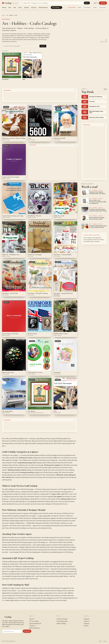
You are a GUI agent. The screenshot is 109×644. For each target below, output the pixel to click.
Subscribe (27, 631)
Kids (15, 8)
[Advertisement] (40, 96)
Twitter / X (87, 621)
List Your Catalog (34, 621)
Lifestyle (26, 8)
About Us (32, 619)
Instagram (87, 624)
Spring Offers (103, 7)
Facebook (86, 619)
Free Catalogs (57, 7)
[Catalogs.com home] (10, 3)
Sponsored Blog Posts (35, 624)
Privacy (105, 641)
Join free (103, 3)
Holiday (79, 7)
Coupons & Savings (62, 619)
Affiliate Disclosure (34, 628)
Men (10, 8)
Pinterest (86, 626)
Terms (100, 641)
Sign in (96, 3)
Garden (95, 7)
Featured (34, 8)
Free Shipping (87, 7)
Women (4, 8)
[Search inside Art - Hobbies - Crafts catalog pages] (22, 46)
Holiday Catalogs (61, 624)
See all (105, 89)
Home (20, 8)
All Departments (43, 8)
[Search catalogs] (55, 3)
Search (87, 3)
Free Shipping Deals (62, 621)
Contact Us (32, 626)
